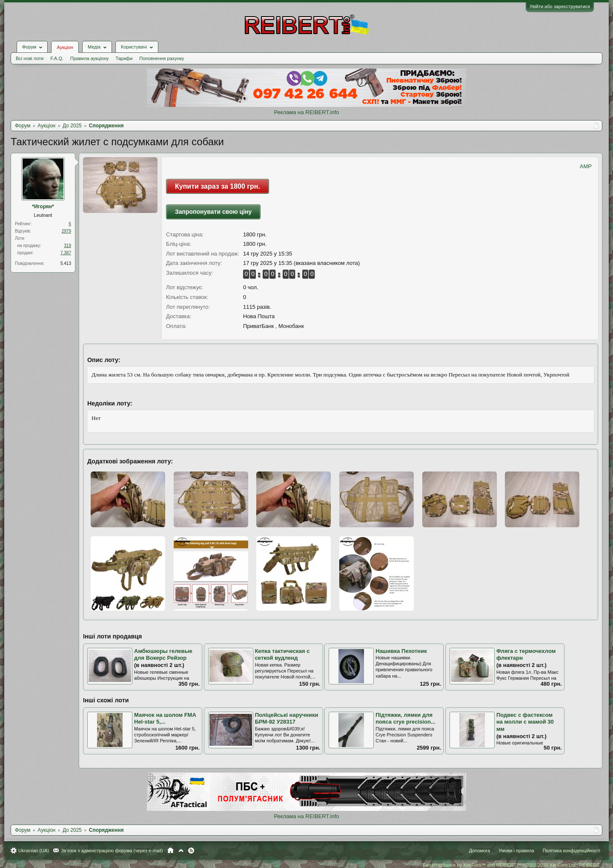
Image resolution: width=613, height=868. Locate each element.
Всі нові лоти (30, 58)
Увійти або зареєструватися (560, 6)
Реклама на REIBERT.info (306, 112)
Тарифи (124, 58)
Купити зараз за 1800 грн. (218, 186)
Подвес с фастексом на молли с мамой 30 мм (525, 722)
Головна (170, 851)
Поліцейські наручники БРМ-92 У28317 (287, 719)
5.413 (66, 263)
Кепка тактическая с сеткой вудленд (282, 655)
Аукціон (65, 47)
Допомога (480, 851)
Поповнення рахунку (162, 58)
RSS (191, 851)
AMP (586, 166)
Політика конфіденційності (571, 851)
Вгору (181, 851)
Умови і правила (516, 851)
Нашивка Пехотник (401, 651)
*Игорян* (43, 207)
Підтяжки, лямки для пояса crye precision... (405, 719)
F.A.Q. (57, 58)
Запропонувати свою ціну (213, 212)
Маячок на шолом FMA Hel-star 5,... (165, 719)
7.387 (66, 253)
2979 (66, 231)
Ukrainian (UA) (34, 851)
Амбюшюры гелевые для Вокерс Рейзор (163, 655)
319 (67, 246)
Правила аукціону (89, 58)
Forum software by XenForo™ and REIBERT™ (512, 865)
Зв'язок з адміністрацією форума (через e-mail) (112, 851)
